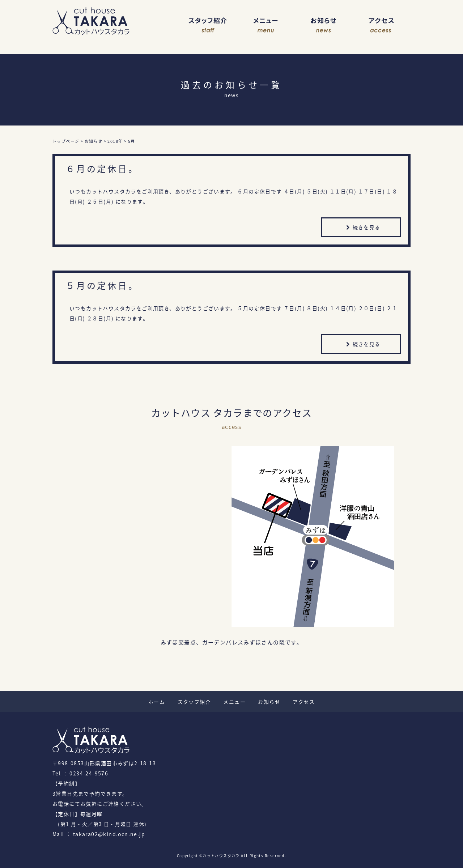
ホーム (157, 702)
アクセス (382, 25)
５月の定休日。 (102, 285)
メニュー (266, 25)
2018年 (115, 141)
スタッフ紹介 (208, 25)
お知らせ (324, 25)
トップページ (66, 141)
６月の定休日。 (102, 169)
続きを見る (362, 228)
